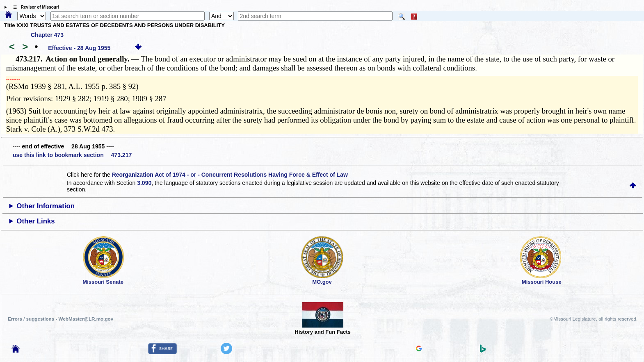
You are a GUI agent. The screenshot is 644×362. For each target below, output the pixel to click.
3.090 (144, 183)
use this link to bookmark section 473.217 (72, 155)
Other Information (46, 206)
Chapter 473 (47, 35)
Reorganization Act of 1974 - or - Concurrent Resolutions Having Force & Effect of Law (230, 175)
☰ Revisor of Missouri (34, 7)
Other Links (35, 221)
